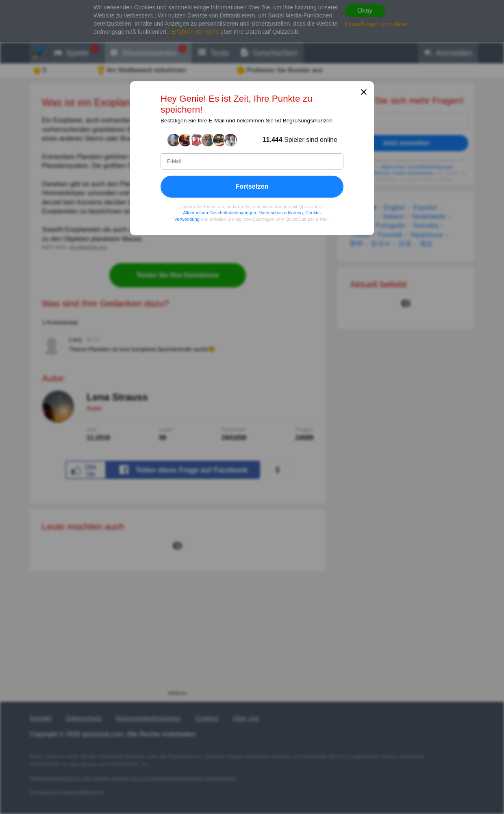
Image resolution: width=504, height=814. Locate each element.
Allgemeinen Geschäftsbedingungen (219, 213)
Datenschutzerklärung (281, 213)
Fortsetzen (252, 186)
